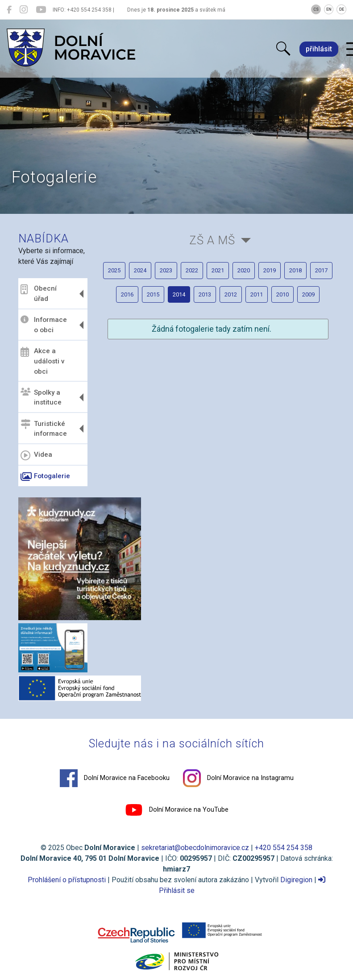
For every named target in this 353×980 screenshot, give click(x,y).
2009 (308, 294)
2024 (140, 270)
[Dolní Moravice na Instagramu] (24, 10)
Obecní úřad (39, 294)
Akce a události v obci (43, 361)
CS (316, 9)
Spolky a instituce (41, 397)
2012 (231, 294)
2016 (127, 294)
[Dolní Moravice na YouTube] (41, 10)
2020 (244, 270)
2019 (270, 270)
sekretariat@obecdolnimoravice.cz (195, 848)
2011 (257, 294)
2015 (153, 294)
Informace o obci (44, 325)
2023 (166, 270)
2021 (218, 270)
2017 (321, 270)
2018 (295, 270)
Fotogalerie (45, 477)
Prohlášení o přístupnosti (67, 880)
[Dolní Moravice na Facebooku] (9, 10)
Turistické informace (44, 428)
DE (342, 9)
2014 (179, 294)
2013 (205, 294)
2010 (282, 294)
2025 (114, 270)
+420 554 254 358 (284, 848)
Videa (36, 455)
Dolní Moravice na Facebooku (115, 778)
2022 (192, 270)
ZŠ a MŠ (212, 240)
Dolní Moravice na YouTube (177, 810)
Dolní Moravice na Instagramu (238, 778)
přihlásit (319, 49)
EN (329, 9)
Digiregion (296, 880)
